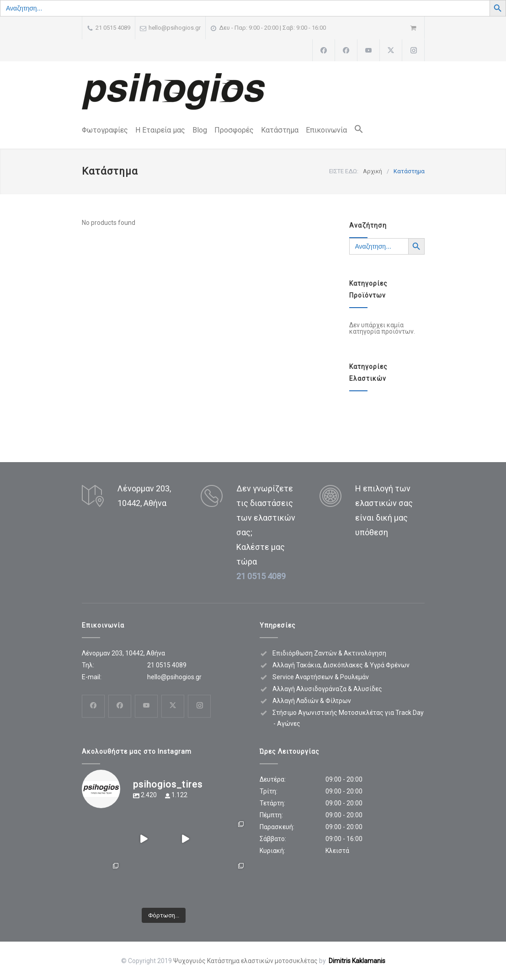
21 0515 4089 (113, 28)
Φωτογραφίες (105, 130)
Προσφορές (234, 130)
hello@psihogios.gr (175, 28)
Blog (200, 130)
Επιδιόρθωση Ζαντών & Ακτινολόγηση (329, 653)
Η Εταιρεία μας (160, 130)
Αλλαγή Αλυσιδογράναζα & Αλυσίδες (327, 689)
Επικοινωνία (326, 130)
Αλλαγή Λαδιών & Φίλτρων (312, 701)
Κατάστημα (280, 130)
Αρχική (373, 171)
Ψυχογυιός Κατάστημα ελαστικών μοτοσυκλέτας (245, 961)
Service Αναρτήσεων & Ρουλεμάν (321, 677)
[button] (355, 131)
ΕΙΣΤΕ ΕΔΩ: (344, 171)
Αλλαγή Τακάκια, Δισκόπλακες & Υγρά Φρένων (341, 665)
